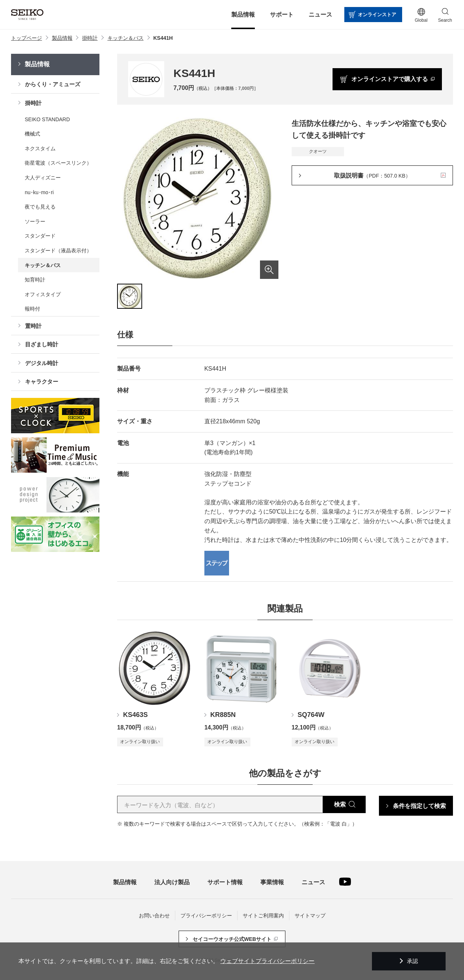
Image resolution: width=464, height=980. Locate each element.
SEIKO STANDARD (47, 119)
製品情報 (37, 64)
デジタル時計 (42, 363)
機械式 (32, 134)
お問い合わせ (154, 916)
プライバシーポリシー (206, 916)
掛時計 (33, 103)
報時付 (32, 309)
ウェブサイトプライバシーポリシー (267, 961)
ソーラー (35, 221)
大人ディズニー (43, 178)
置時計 (33, 326)
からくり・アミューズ (53, 84)
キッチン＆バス (43, 265)
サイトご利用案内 (263, 916)
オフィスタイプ (43, 294)
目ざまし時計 (42, 344)
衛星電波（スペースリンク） (58, 163)
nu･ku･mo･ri (39, 192)
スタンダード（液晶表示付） (58, 251)
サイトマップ (310, 916)
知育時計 (35, 280)
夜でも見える (40, 207)
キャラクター (42, 381)
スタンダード (40, 236)
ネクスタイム (40, 148)
